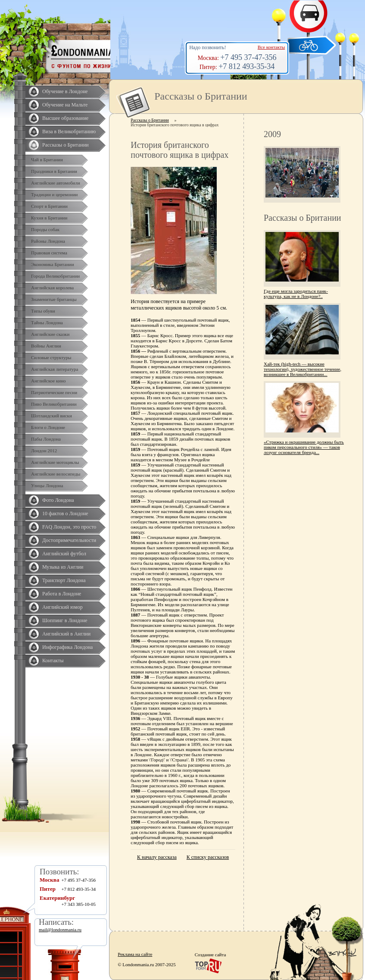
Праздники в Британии (54, 171)
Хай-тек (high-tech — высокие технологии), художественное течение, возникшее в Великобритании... (303, 369)
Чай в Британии (47, 160)
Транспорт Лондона (64, 580)
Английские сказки (50, 334)
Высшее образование (65, 118)
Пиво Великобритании (54, 404)
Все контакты (271, 47)
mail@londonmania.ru (60, 930)
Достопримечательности (69, 540)
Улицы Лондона (47, 485)
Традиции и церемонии (55, 194)
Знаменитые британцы (54, 299)
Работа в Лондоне (62, 594)
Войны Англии (46, 346)
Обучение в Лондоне (65, 91)
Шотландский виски (51, 416)
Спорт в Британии (49, 206)
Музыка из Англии (63, 567)
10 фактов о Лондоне (65, 513)
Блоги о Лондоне (48, 427)
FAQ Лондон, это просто (69, 527)
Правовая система (49, 253)
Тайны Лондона (47, 322)
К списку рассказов (208, 857)
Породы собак (45, 229)
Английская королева (52, 288)
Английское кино (48, 381)
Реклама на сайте (135, 954)
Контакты (53, 661)
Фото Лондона (58, 500)
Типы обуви (43, 311)
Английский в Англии (66, 634)
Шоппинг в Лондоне (65, 620)
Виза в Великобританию (69, 132)
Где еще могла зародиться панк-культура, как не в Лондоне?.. (296, 294)
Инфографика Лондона (67, 647)
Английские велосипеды (56, 474)
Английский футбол (64, 554)
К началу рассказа (157, 857)
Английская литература (55, 369)
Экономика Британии (53, 264)
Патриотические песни (54, 392)
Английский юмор (62, 607)
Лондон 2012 (44, 451)
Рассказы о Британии (66, 145)
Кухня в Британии (49, 218)
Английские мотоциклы (55, 462)
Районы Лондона (48, 241)
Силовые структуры (51, 357)
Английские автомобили (56, 183)
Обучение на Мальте (65, 105)
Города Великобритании (55, 276)
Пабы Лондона (46, 439)
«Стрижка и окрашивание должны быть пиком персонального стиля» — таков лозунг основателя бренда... (304, 447)
